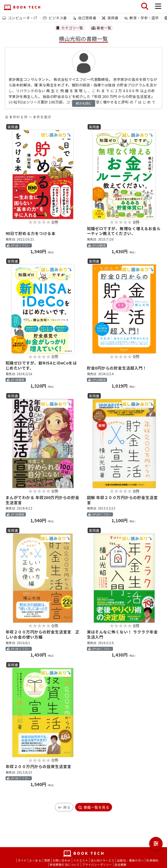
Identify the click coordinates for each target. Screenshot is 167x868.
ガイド (22, 860)
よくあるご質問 (40, 860)
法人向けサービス (103, 860)
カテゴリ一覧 (69, 28)
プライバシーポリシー (97, 865)
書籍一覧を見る (94, 807)
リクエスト (81, 860)
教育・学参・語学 (141, 18)
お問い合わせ (62, 860)
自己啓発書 (84, 18)
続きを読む (84, 103)
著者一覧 (101, 28)
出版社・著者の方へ (130, 860)
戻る (64, 807)
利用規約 (152, 860)
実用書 (110, 18)
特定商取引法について (65, 865)
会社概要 (121, 865)
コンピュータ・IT (20, 18)
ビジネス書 (55, 18)
